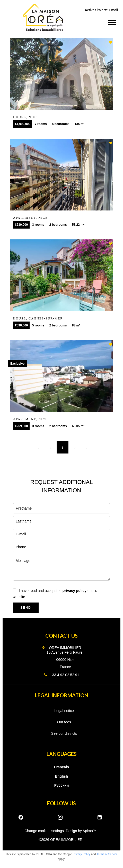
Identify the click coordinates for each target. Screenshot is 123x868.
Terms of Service (107, 854)
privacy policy (74, 591)
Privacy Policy (82, 854)
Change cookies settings (44, 831)
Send (26, 608)
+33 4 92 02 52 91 (64, 675)
